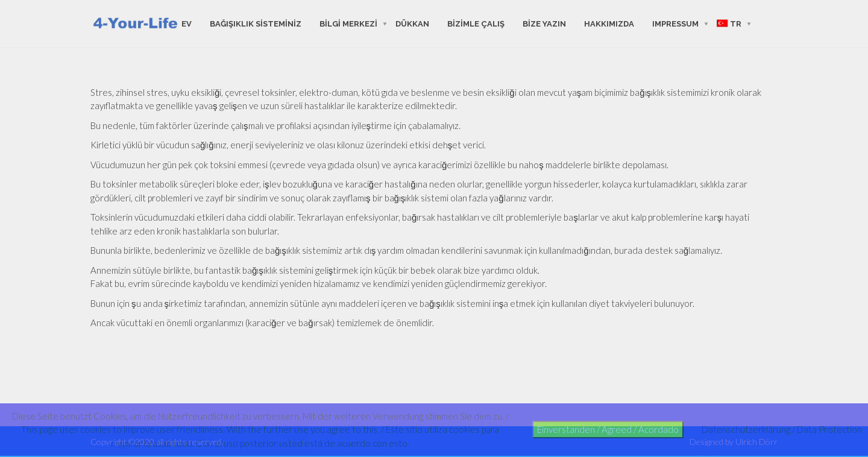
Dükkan (412, 23)
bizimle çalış (476, 23)
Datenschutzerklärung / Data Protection (782, 429)
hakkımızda (609, 23)
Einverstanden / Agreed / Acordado (608, 429)
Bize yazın (544, 23)
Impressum (675, 23)
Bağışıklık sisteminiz (256, 23)
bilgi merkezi (348, 23)
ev (187, 23)
